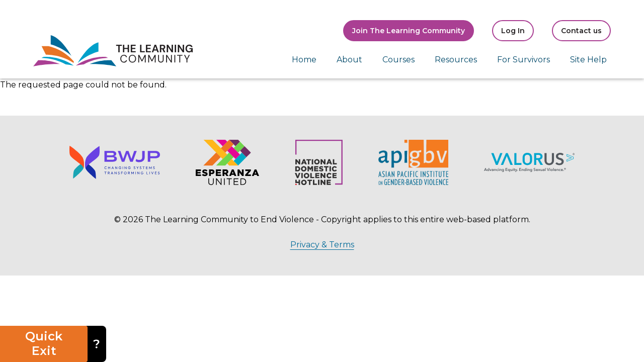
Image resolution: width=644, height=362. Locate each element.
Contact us (581, 31)
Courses (398, 60)
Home (304, 60)
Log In (513, 31)
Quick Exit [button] (44, 343)
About (349, 60)
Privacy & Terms (322, 245)
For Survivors (524, 60)
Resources (456, 60)
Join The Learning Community (409, 31)
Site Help (588, 60)
